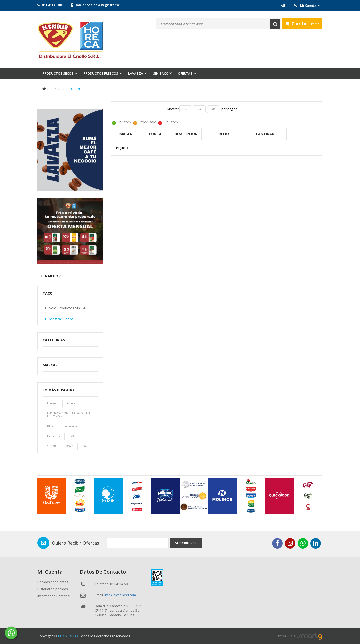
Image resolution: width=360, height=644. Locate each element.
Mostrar (173, 109)
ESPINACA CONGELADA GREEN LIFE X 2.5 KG (69, 415)
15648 (52, 446)
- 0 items (302, 24)
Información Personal (54, 596)
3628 (87, 446)
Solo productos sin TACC (69, 308)
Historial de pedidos (53, 589)
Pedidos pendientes (53, 582)
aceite (71, 403)
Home (52, 89)
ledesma (54, 436)
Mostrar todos (61, 319)
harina (52, 403)
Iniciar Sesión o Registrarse (98, 5)
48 (213, 109)
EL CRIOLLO (68, 636)
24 (199, 109)
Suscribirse (186, 543)
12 (186, 109)
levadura (70, 426)
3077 (70, 446)
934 (73, 436)
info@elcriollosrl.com (120, 595)
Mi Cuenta (310, 5)
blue (50, 426)
